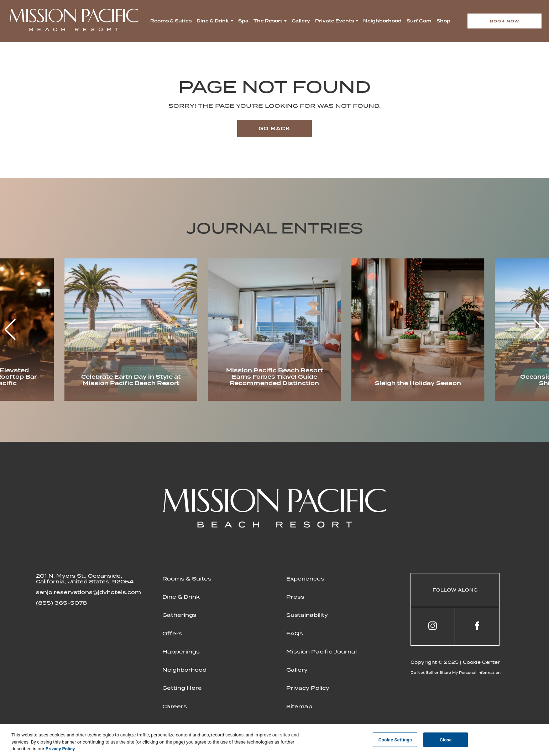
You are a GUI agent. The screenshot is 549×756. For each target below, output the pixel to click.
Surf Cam (419, 21)
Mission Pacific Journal (321, 652)
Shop (443, 21)
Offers (172, 634)
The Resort (268, 21)
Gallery (301, 21)
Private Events (334, 21)
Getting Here (182, 688)
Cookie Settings (395, 739)
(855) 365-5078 (61, 603)
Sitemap (299, 707)
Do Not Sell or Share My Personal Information (456, 673)
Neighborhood (382, 21)
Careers (175, 707)
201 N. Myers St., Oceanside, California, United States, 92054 (85, 579)
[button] (539, 330)
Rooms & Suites (171, 21)
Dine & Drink (213, 21)
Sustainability (307, 615)
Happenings (181, 652)
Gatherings (179, 615)
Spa (243, 21)
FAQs (295, 634)
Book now (505, 21)
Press (295, 597)
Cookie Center (481, 662)
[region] (274, 740)
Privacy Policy (308, 688)
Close (446, 739)
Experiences (305, 579)
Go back (274, 128)
